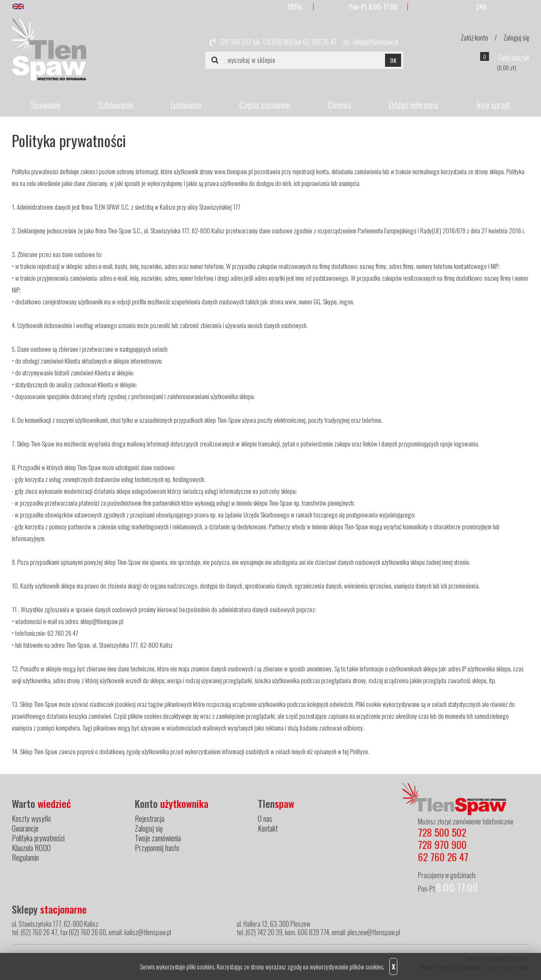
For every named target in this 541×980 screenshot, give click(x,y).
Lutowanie (186, 105)
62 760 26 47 (320, 42)
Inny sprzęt (493, 105)
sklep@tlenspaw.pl (376, 42)
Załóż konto (474, 38)
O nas (265, 818)
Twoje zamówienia (158, 838)
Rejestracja (150, 818)
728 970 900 (277, 42)
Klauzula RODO (31, 848)
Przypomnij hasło (157, 848)
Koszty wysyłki (31, 818)
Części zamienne (265, 105)
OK (393, 60)
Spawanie (46, 105)
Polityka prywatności (38, 838)
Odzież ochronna (414, 105)
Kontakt (268, 828)
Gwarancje (25, 828)
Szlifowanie (116, 105)
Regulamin (25, 857)
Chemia (340, 105)
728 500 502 (235, 42)
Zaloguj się (516, 38)
